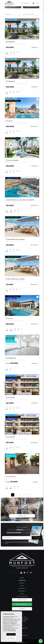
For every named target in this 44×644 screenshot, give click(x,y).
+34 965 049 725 (26, 3)
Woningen (22, 580)
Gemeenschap (22, 604)
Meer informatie (12, 631)
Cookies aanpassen (11, 638)
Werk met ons (22, 516)
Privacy (24, 641)
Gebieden (21, 591)
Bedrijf (22, 583)
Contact (22, 609)
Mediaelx (26, 642)
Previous (6, 29)
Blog (22, 594)
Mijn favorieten (22, 596)
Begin (22, 578)
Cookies (28, 641)
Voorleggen (37, 538)
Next (38, 29)
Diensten (21, 588)
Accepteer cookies (11, 634)
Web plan (32, 641)
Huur (22, 586)
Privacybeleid (11, 542)
